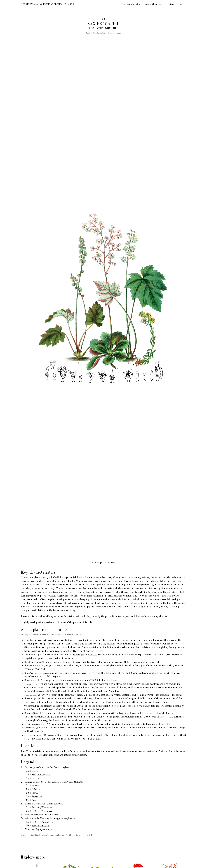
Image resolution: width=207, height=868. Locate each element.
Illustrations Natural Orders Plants (52, 4)
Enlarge (97, 563)
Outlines (110, 563)
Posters (170, 4)
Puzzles (181, 4)
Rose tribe (69, 616)
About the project (154, 4)
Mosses (93, 655)
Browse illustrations (131, 4)
